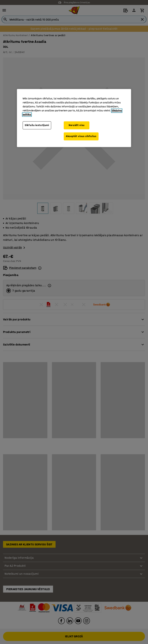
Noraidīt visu (77, 125)
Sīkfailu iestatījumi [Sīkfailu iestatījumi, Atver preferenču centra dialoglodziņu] (37, 125)
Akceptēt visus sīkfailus (81, 136)
